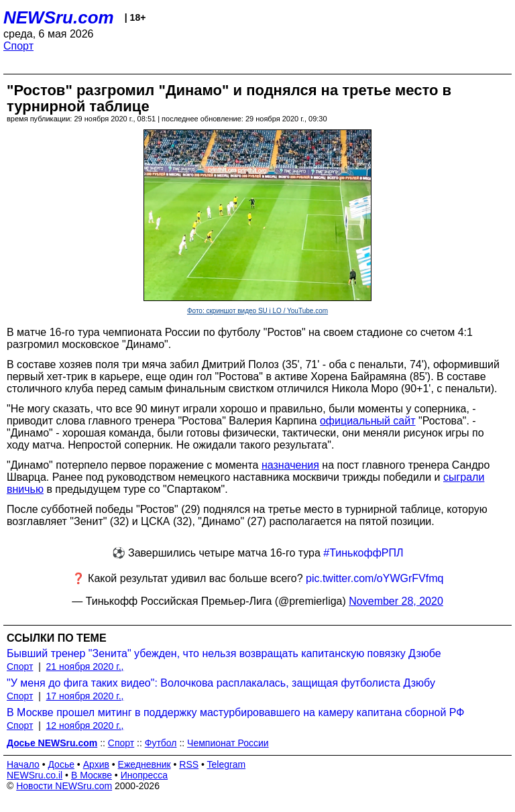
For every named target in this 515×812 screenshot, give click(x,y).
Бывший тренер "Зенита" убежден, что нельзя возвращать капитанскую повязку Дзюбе (224, 653)
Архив (96, 764)
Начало (23, 764)
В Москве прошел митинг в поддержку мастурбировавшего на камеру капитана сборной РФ (236, 712)
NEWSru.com (59, 17)
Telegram (227, 764)
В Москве (92, 775)
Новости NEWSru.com (64, 786)
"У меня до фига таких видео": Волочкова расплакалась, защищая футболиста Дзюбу (221, 683)
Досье (61, 764)
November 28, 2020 (396, 601)
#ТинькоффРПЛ (363, 553)
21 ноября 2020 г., (85, 666)
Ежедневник (145, 764)
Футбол (161, 743)
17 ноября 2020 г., (85, 696)
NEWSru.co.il (35, 775)
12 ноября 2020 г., (85, 726)
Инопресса (145, 775)
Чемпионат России (228, 743)
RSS (189, 764)
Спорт (18, 46)
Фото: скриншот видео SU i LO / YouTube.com (257, 311)
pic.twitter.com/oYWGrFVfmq (375, 578)
